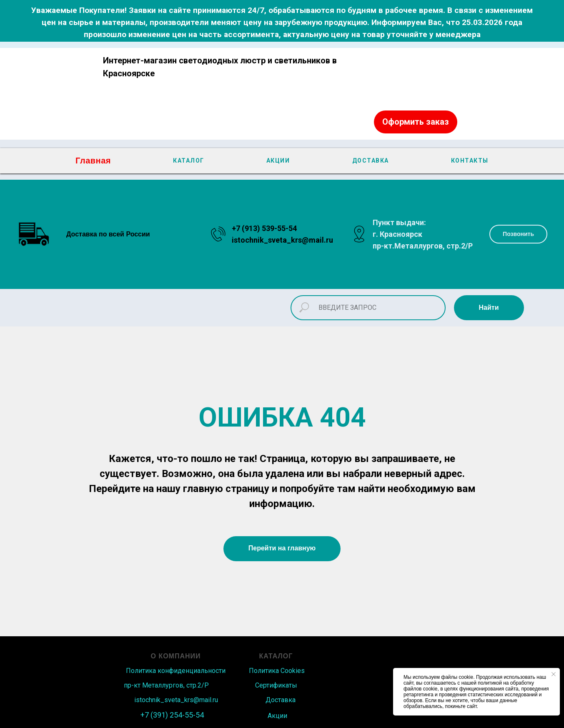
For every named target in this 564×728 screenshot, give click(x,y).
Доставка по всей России (108, 234)
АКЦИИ (278, 161)
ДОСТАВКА (371, 161)
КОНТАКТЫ (470, 161)
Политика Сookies (277, 671)
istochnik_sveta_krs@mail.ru (282, 240)
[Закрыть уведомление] (554, 674)
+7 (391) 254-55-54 (172, 715)
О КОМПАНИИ (176, 656)
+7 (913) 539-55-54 (264, 228)
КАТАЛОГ (189, 161)
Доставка (281, 700)
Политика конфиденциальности (176, 671)
